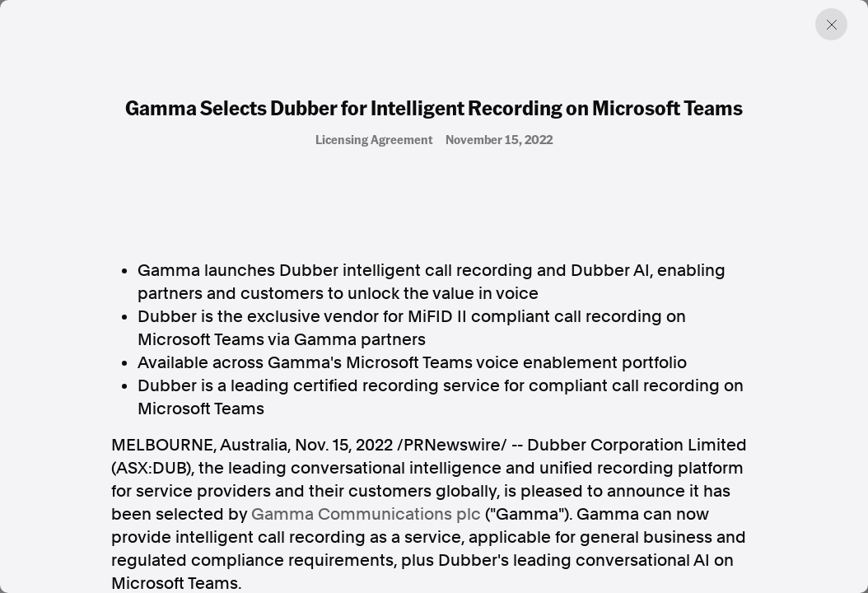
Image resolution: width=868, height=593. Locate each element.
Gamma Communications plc (366, 514)
